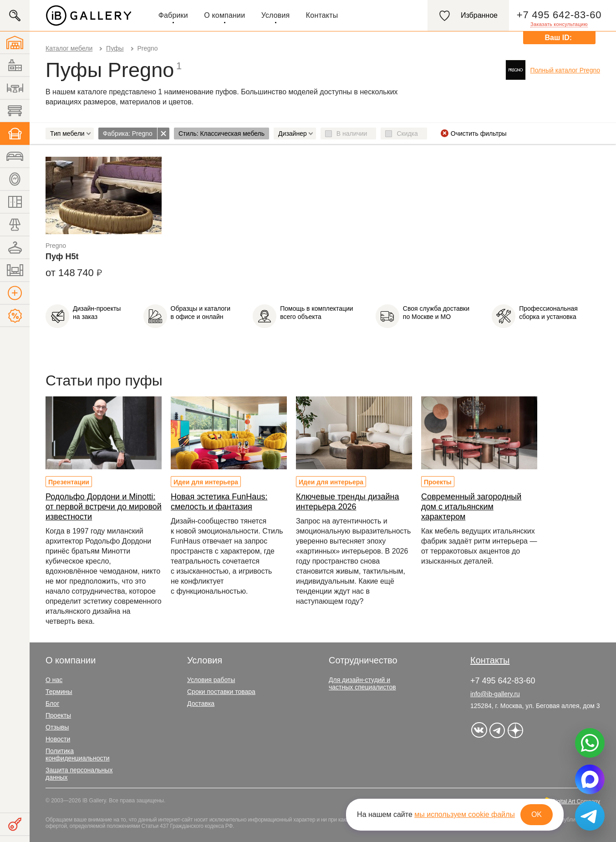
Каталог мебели (69, 48)
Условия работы (211, 680)
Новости (58, 739)
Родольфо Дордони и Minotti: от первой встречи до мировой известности (104, 507)
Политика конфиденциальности (78, 755)
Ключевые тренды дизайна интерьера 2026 (347, 502)
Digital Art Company (576, 801)
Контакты (322, 15)
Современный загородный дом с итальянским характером (471, 507)
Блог (52, 703)
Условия (276, 15)
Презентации (69, 482)
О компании (224, 15)
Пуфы (115, 48)
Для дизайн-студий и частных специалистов (362, 683)
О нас (54, 680)
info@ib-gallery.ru (495, 694)
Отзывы (57, 727)
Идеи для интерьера (206, 482)
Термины (59, 692)
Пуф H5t (62, 257)
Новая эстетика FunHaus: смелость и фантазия (219, 502)
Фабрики (173, 15)
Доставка (201, 703)
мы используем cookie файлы (465, 814)
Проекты (438, 482)
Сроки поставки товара (221, 692)
